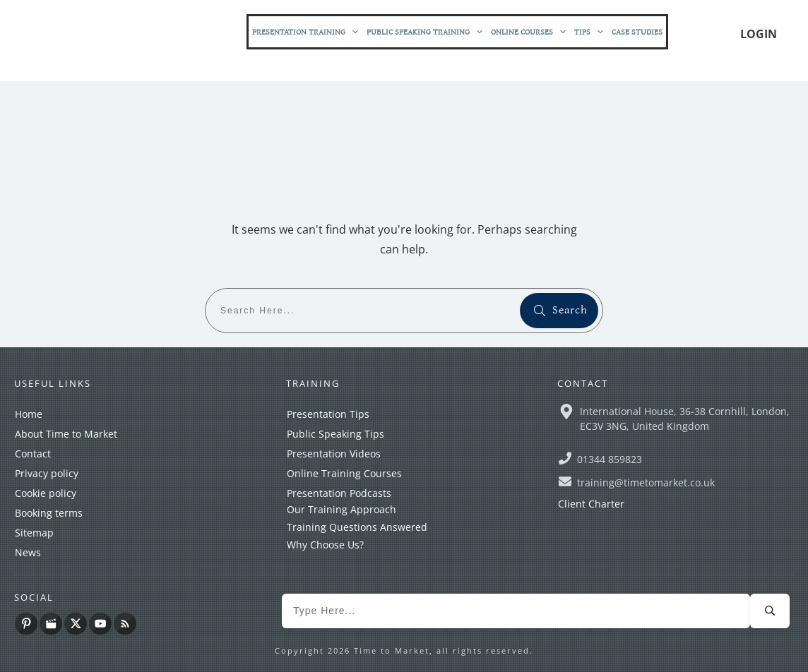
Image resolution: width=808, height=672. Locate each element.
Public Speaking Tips (335, 434)
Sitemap (34, 533)
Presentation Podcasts (339, 493)
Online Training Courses (344, 473)
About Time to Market (66, 434)
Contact (33, 454)
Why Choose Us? (325, 545)
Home (29, 414)
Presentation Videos (334, 454)
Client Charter (591, 504)
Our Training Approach (341, 509)
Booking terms (49, 513)
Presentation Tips (328, 414)
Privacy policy (47, 473)
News (28, 552)
